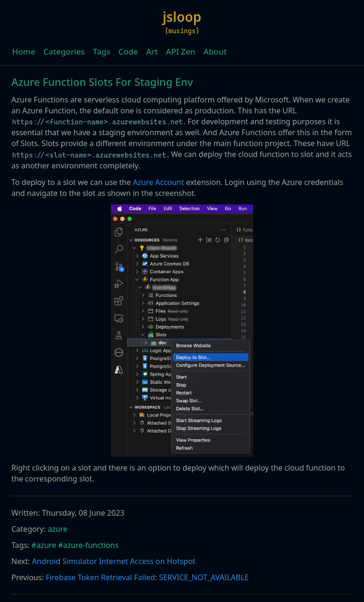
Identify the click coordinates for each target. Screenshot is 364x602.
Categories (64, 51)
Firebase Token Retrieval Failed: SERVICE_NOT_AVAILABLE (147, 577)
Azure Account (158, 182)
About (215, 51)
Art (152, 51)
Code (128, 51)
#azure (44, 545)
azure (58, 529)
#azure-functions (88, 545)
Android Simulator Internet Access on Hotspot (114, 561)
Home (24, 51)
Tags (102, 51)
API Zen (181, 51)
